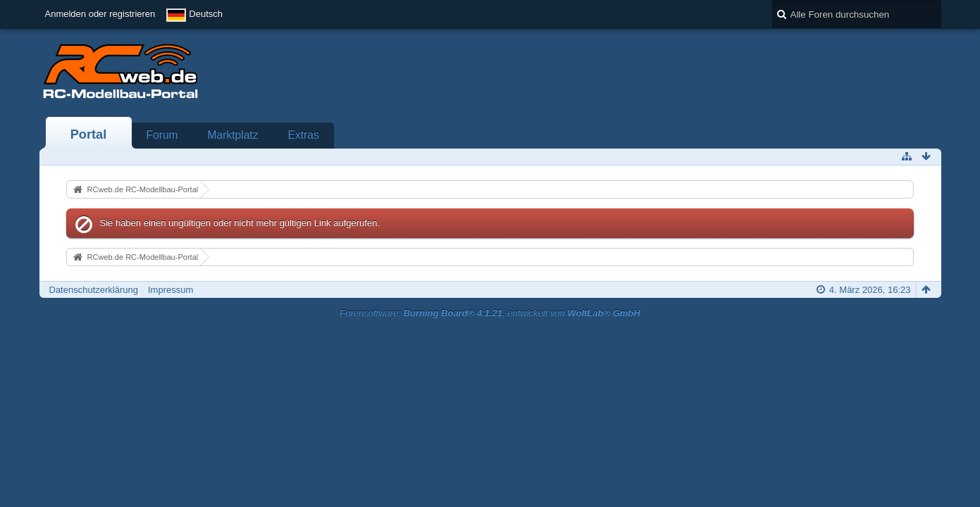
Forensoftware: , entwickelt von (490, 313)
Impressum (170, 290)
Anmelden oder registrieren (100, 14)
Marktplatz (233, 135)
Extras (304, 135)
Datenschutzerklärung (94, 290)
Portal (89, 134)
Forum (162, 135)
